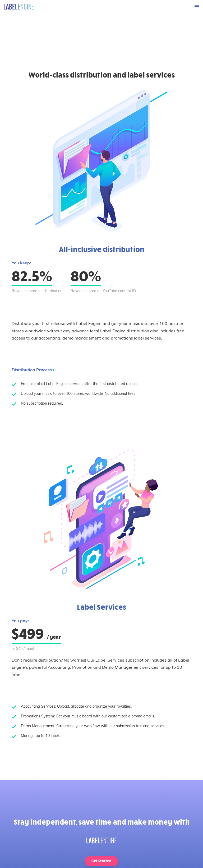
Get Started (101, 861)
